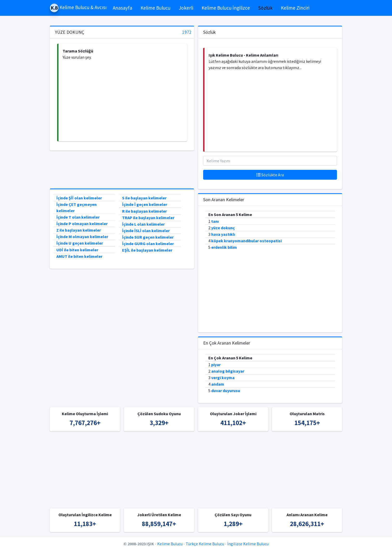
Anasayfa (122, 8)
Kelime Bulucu (155, 8)
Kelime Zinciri (295, 8)
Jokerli (186, 8)
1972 (187, 32)
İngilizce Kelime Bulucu (248, 544)
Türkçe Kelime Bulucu (205, 544)
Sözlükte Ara (270, 175)
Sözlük (265, 8)
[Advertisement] (123, 101)
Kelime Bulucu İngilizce (226, 8)
